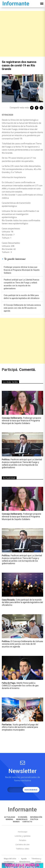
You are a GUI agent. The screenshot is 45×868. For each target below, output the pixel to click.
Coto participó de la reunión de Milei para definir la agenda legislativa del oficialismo (22, 297)
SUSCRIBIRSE (31, 790)
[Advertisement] (22, 34)
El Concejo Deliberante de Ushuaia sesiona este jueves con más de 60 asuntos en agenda (22, 308)
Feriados (23, 840)
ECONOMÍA (23, 817)
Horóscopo (23, 832)
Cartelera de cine (22, 844)
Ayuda (24, 859)
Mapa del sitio (10, 859)
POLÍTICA (34, 819)
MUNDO (16, 822)
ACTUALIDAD (10, 817)
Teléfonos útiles (22, 849)
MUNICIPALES (22, 819)
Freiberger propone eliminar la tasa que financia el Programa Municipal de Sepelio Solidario (22, 270)
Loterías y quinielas (23, 836)
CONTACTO (27, 822)
